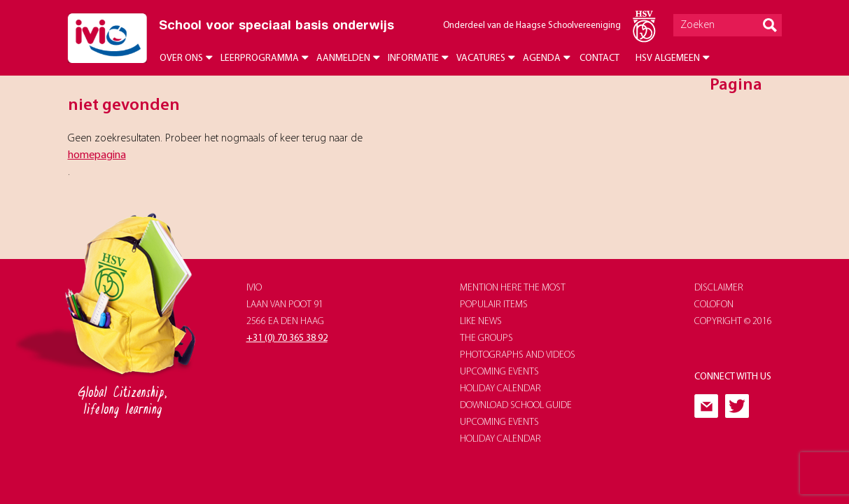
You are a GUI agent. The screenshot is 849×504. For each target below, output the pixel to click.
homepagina (97, 155)
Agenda (542, 58)
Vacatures (481, 58)
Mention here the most (513, 288)
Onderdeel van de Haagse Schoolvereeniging (532, 26)
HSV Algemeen (668, 58)
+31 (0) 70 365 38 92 (287, 338)
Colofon (714, 305)
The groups (486, 338)
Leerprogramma (260, 58)
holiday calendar (500, 389)
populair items (494, 305)
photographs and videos (518, 355)
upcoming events (499, 372)
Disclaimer (719, 288)
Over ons (181, 58)
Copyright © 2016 (733, 322)
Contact (599, 58)
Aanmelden (343, 58)
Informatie (413, 58)
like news (481, 322)
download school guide (516, 406)
